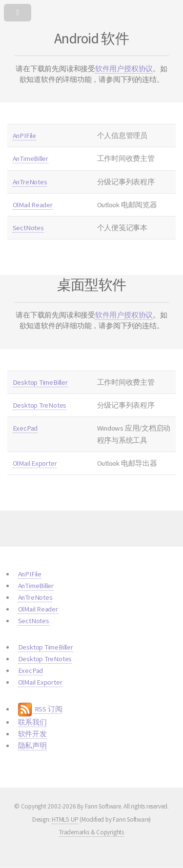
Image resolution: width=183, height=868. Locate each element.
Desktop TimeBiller (40, 382)
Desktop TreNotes (40, 405)
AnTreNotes (30, 182)
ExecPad (25, 428)
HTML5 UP (65, 819)
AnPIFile (24, 136)
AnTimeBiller (30, 158)
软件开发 (32, 734)
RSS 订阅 (40, 709)
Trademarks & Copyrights (91, 832)
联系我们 (32, 722)
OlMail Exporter (35, 463)
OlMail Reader (33, 205)
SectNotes (28, 228)
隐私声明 (32, 746)
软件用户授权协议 (124, 69)
